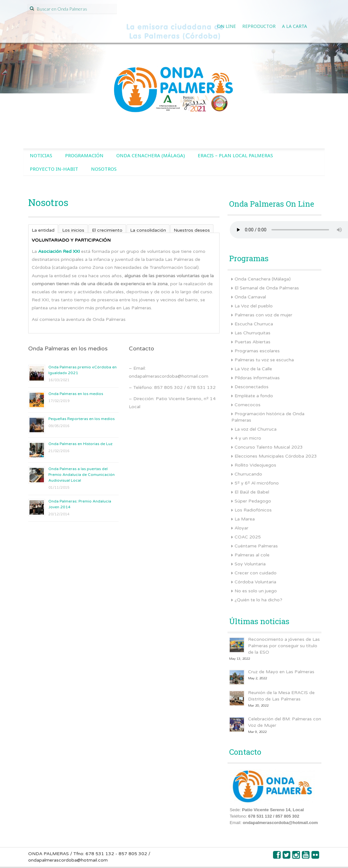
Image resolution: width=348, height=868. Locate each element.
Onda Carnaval (250, 297)
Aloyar (241, 528)
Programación (84, 155)
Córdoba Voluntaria (255, 582)
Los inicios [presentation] (73, 230)
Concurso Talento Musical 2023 (269, 447)
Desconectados (252, 387)
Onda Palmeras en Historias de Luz (80, 444)
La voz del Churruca (256, 429)
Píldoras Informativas (257, 378)
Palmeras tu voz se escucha (264, 360)
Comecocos (248, 405)
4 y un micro (248, 438)
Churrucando (248, 474)
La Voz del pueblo (254, 306)
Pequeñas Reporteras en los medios (82, 419)
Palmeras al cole (252, 555)
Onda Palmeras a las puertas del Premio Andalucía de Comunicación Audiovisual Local (82, 475)
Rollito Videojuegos (255, 465)
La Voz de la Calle (253, 369)
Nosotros (104, 169)
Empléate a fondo (254, 396)
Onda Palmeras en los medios (76, 394)
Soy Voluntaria (250, 564)
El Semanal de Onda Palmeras (267, 288)
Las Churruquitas (253, 333)
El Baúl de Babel (252, 492)
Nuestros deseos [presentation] (192, 230)
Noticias (41, 155)
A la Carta (294, 26)
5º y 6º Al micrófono (257, 483)
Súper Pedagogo (253, 501)
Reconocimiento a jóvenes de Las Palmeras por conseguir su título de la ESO (284, 646)
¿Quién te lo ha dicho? (258, 600)
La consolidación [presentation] (148, 230)
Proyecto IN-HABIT (54, 169)
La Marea (245, 519)
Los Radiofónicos (253, 510)
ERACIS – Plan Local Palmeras (235, 155)
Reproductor (259, 26)
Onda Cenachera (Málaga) (151, 155)
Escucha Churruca (254, 324)
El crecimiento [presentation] (107, 230)
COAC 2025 (248, 537)
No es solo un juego (256, 591)
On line (227, 26)
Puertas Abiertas (253, 342)
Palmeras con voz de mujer (263, 315)
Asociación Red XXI (59, 251)
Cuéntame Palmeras (256, 546)
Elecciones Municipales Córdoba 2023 (276, 456)
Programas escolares (257, 351)
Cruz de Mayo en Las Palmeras (281, 672)
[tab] (43, 229)
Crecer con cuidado (256, 573)
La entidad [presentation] (43, 230)
